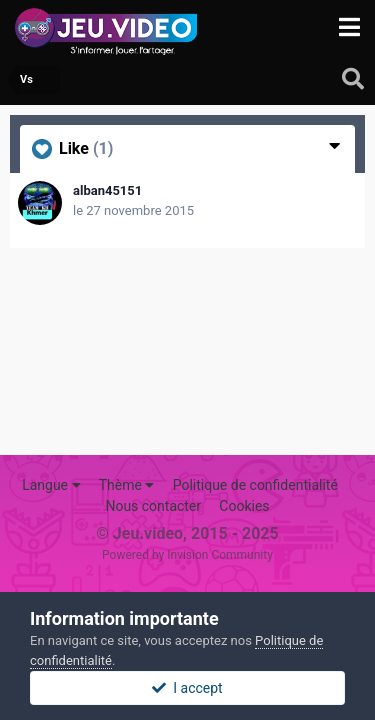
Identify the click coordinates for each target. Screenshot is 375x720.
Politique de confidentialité (255, 485)
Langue (51, 485)
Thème (127, 485)
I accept (187, 688)
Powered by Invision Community (187, 555)
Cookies (244, 506)
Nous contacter (153, 506)
